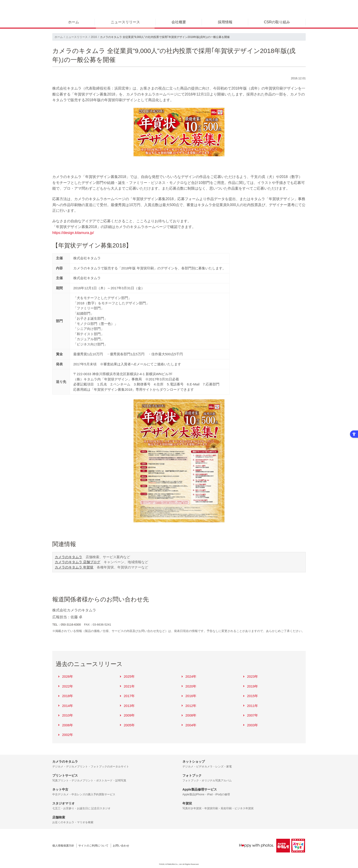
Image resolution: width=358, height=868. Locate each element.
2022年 (65, 686)
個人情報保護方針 (63, 846)
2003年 (250, 725)
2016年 (189, 696)
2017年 (127, 696)
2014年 (65, 706)
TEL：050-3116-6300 (67, 625)
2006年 (65, 725)
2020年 (189, 686)
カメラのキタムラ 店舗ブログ (78, 562)
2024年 (189, 676)
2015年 (250, 696)
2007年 (250, 715)
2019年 (250, 686)
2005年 (127, 725)
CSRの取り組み (277, 22)
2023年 (250, 676)
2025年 (127, 676)
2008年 (189, 715)
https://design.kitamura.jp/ (73, 233)
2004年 (189, 725)
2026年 (65, 676)
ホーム (74, 22)
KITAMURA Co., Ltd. (174, 864)
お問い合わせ (121, 846)
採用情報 (225, 22)
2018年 (65, 696)
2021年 (127, 686)
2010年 (65, 715)
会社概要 (179, 22)
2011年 (250, 706)
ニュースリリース (125, 22)
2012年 (189, 706)
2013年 (127, 706)
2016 (94, 37)
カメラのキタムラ (68, 557)
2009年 (127, 715)
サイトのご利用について (93, 846)
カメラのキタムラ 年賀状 (74, 567)
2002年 (65, 735)
